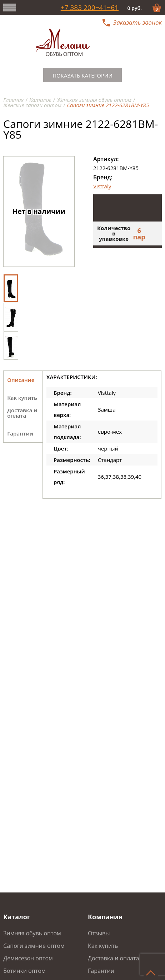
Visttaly (102, 186)
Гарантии (101, 971)
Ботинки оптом (24, 971)
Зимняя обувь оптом (32, 933)
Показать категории (82, 75)
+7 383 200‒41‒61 (90, 8)
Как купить (103, 946)
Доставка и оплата (114, 958)
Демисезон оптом (28, 958)
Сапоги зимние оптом (34, 946)
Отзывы (99, 933)
